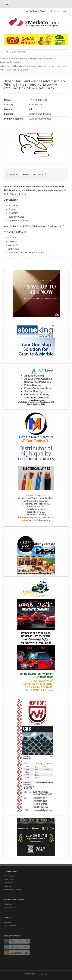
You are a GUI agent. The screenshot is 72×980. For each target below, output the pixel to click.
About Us (7, 886)
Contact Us (8, 883)
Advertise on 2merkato (12, 890)
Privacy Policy (9, 879)
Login (64, 11)
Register (54, 11)
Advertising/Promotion (9, 62)
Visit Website (39, 174)
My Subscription (10, 926)
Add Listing (8, 904)
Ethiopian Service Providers (42, 59)
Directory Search (10, 908)
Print (26, 174)
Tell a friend (14, 174)
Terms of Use (9, 876)
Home (6, 59)
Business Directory (19, 59)
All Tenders (8, 922)
